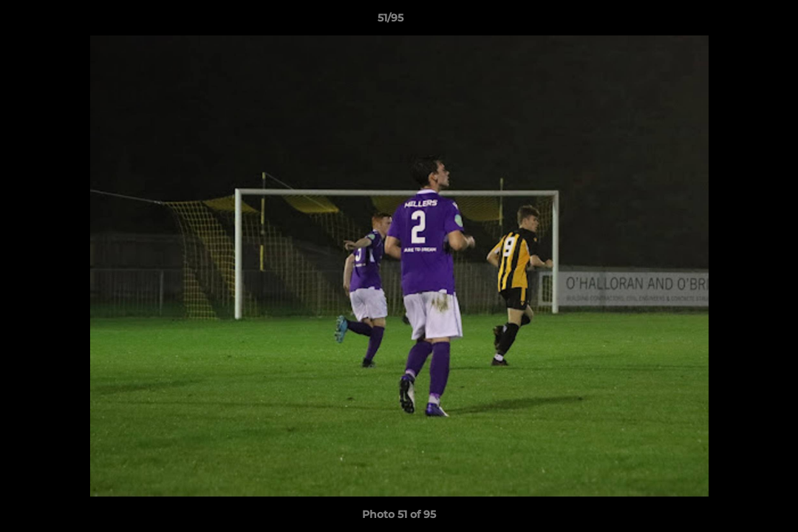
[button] (736, 21)
